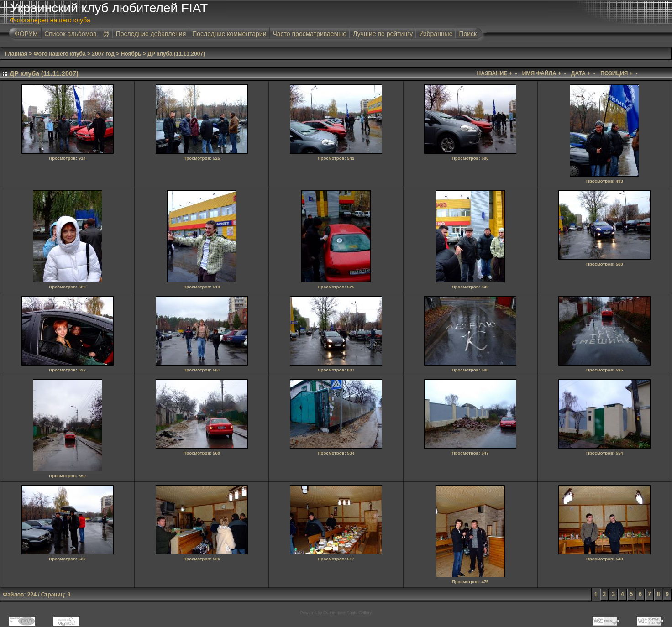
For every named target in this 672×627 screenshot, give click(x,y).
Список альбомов (70, 34)
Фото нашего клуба (60, 54)
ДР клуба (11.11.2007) (176, 54)
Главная (16, 54)
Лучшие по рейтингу (383, 34)
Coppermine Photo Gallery (347, 613)
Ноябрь (131, 54)
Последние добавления (151, 34)
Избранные (436, 34)
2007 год (103, 54)
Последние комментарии (229, 34)
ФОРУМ (26, 34)
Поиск (468, 34)
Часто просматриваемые (310, 34)
